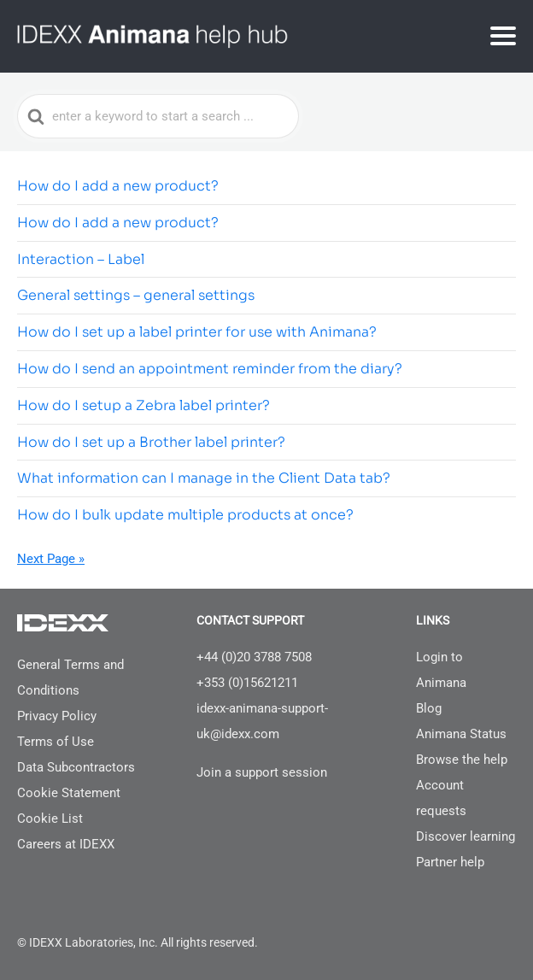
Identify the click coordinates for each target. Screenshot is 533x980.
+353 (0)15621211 (247, 683)
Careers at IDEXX (66, 844)
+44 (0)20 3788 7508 (254, 657)
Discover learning (466, 836)
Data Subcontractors (76, 767)
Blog (429, 708)
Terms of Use (56, 742)
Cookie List (50, 819)
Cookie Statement (69, 793)
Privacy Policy (57, 716)
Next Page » (51, 559)
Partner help (450, 862)
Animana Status (461, 734)
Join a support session (262, 772)
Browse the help (462, 760)
